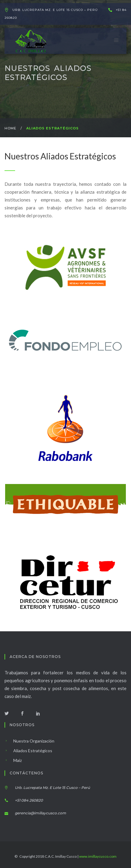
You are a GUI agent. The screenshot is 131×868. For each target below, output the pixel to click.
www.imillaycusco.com (98, 856)
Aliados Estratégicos (28, 751)
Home (10, 128)
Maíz (13, 760)
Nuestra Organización (29, 741)
